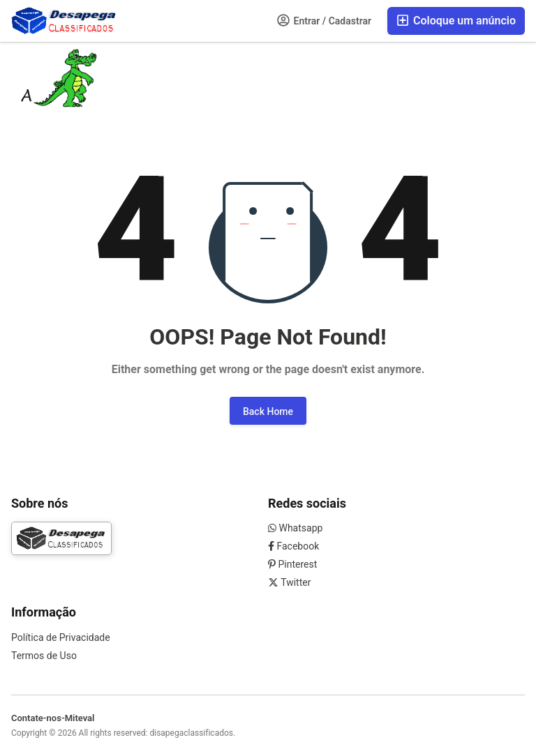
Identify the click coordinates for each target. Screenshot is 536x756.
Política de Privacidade (61, 637)
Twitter (289, 582)
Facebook (293, 546)
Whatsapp (295, 528)
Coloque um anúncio (456, 21)
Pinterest (292, 564)
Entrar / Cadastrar (324, 20)
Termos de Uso (44, 656)
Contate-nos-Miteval (53, 718)
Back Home (268, 411)
